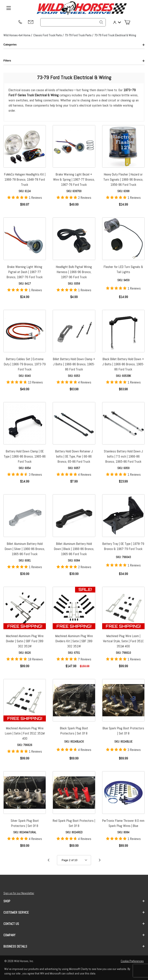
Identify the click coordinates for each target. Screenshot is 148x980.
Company (74, 935)
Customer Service (74, 912)
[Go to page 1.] (48, 860)
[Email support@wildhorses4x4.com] (31, 22)
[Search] (101, 22)
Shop (74, 901)
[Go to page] (74, 860)
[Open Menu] (9, 8)
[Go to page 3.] (100, 860)
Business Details (74, 946)
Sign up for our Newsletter (19, 893)
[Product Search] (73, 22)
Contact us (74, 924)
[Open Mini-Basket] (129, 22)
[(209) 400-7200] (20, 22)
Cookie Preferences (132, 961)
